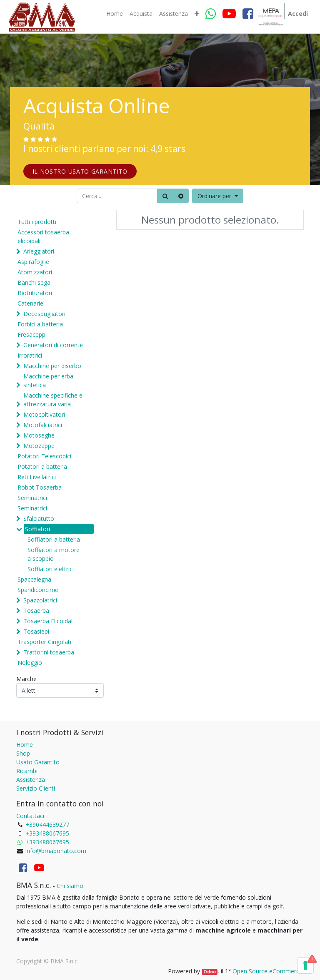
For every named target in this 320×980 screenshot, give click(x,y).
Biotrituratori (35, 293)
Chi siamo (70, 886)
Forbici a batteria (40, 324)
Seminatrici (32, 498)
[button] (197, 14)
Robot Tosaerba (40, 487)
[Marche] (60, 690)
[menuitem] (115, 14)
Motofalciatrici (43, 425)
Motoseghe (39, 435)
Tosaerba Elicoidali (49, 621)
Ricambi (27, 771)
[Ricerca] (165, 196)
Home (25, 745)
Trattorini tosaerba (49, 652)
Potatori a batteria (42, 466)
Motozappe (39, 446)
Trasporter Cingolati (44, 642)
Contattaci (30, 816)
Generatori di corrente (53, 345)
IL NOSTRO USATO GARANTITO (80, 171)
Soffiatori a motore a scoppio (54, 554)
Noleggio (30, 663)
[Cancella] (181, 196)
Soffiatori (37, 529)
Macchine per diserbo (52, 366)
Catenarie (30, 303)
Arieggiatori (39, 251)
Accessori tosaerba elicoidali (43, 236)
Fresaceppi (32, 335)
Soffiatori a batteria (54, 539)
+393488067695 (47, 833)
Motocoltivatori (44, 414)
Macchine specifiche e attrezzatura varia (53, 400)
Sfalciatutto (39, 519)
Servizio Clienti (36, 788)
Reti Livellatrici (37, 477)
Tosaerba (36, 611)
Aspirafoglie (33, 262)
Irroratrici (30, 355)
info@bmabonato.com (56, 851)
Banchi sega (34, 282)
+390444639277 (47, 825)
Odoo (210, 972)
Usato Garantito (38, 762)
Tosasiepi (36, 631)
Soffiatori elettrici (51, 569)
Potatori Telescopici (44, 456)
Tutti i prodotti (37, 222)
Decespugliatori (44, 314)
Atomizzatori (35, 272)
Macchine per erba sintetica (48, 381)
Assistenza (31, 780)
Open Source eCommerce (267, 971)
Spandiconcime (38, 590)
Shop (23, 753)
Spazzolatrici (40, 600)
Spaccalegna (34, 579)
